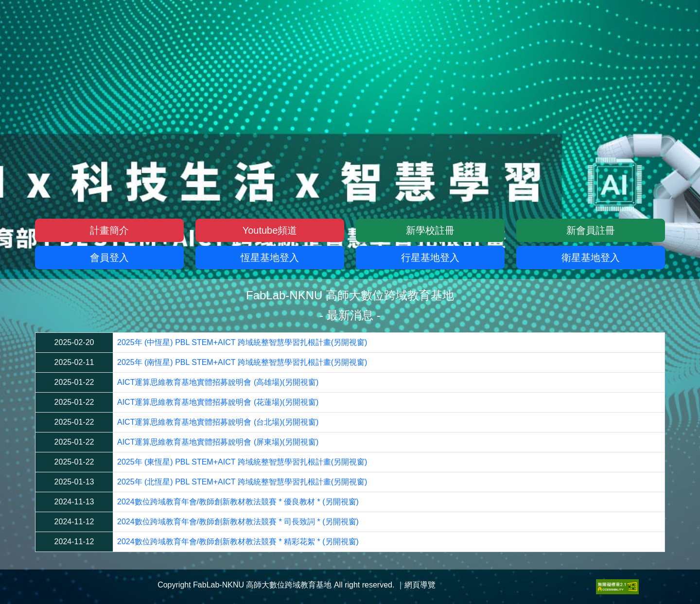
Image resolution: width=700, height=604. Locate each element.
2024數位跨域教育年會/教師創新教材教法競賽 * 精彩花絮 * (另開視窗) (238, 542)
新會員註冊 (591, 230)
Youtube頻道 (270, 230)
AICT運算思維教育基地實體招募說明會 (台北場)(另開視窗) (218, 422)
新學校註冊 (430, 230)
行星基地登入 (430, 258)
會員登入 (109, 258)
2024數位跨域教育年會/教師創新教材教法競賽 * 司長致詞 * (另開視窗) (238, 522)
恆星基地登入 (270, 258)
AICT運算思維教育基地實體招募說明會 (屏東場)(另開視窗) (218, 442)
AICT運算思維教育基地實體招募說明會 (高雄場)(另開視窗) (218, 382)
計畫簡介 (109, 230)
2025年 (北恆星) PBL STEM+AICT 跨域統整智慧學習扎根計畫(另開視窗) (242, 482)
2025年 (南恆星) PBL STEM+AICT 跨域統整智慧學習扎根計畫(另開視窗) (242, 362)
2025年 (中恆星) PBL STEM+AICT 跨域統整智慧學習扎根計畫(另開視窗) (242, 342)
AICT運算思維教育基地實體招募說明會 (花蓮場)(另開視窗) (218, 402)
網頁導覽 (420, 585)
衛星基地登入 (591, 258)
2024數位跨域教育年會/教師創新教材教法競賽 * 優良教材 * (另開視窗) (238, 502)
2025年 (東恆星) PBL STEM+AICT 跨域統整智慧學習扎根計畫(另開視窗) (242, 462)
